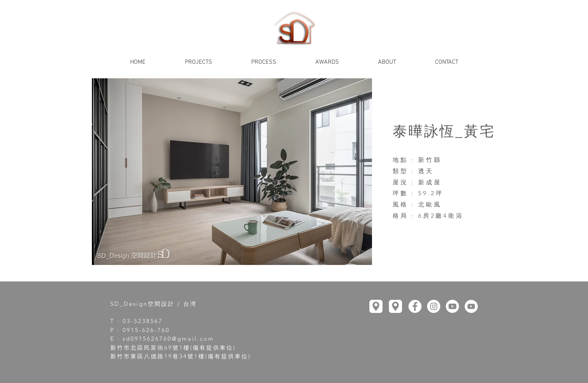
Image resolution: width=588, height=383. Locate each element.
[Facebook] (415, 306)
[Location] (376, 306)
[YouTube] (452, 306)
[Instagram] (434, 306)
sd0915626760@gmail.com (168, 339)
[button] (232, 172)
